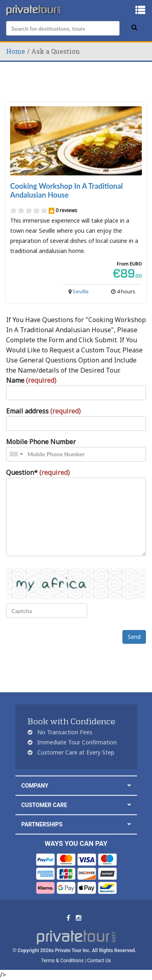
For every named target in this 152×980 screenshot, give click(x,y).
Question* (38, 472)
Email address (43, 411)
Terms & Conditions (62, 961)
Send (134, 637)
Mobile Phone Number (41, 442)
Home (16, 51)
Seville (81, 291)
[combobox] (16, 454)
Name (31, 380)
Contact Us (99, 961)
